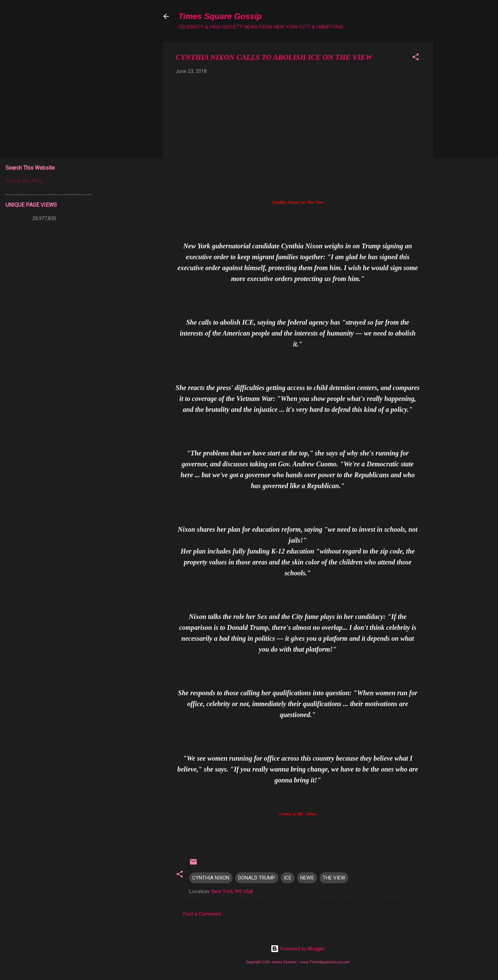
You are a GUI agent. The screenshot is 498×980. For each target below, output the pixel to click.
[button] (416, 58)
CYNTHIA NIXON (211, 878)
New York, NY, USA (232, 891)
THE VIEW (334, 878)
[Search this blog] (49, 181)
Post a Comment (202, 914)
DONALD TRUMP (257, 878)
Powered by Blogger (298, 949)
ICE (288, 878)
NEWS (307, 878)
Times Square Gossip (220, 16)
